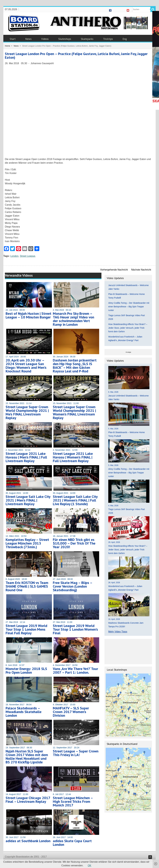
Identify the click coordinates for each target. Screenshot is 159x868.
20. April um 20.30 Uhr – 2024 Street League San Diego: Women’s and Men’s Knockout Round (26, 366)
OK (89, 865)
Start (13, 39)
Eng (125, 39)
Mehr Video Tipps (118, 632)
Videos (45, 39)
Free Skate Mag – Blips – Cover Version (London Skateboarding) (72, 586)
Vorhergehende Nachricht (114, 270)
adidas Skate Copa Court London (72, 843)
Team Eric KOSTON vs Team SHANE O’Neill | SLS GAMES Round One (27, 586)
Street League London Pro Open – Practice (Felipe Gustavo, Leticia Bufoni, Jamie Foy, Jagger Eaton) (76, 56)
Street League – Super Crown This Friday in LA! (76, 753)
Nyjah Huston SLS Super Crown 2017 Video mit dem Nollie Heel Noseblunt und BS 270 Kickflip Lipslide (27, 757)
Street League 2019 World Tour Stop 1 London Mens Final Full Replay (26, 629)
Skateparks (87, 39)
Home (8, 46)
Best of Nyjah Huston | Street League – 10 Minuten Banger (28, 315)
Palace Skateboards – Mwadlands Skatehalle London (24, 712)
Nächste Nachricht (141, 270)
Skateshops (65, 39)
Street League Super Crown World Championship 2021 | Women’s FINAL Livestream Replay (74, 412)
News (28, 39)
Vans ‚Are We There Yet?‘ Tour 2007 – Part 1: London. (75, 671)
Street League (27, 256)
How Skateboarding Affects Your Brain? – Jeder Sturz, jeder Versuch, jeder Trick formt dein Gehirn (128, 328)
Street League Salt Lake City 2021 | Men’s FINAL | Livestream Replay (28, 500)
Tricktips (108, 39)
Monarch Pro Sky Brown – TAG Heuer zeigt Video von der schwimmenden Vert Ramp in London (73, 319)
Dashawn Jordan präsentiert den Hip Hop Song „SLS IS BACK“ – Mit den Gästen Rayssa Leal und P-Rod (75, 366)
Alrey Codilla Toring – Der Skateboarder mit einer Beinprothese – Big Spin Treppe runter (129, 307)
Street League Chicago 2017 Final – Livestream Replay (28, 800)
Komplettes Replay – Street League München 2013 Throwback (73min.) (27, 543)
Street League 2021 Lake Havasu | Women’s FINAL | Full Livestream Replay (73, 457)
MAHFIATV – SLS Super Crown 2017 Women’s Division (71, 712)
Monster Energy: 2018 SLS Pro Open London (26, 671)
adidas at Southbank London (28, 841)
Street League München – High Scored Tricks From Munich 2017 (73, 801)
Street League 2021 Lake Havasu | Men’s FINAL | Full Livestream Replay (26, 457)
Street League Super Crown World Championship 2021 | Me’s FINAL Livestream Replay (27, 412)
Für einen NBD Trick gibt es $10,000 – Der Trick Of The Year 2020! (74, 543)
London (14, 256)
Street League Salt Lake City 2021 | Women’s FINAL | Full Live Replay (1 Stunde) (75, 500)
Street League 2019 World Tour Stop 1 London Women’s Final (75, 629)
